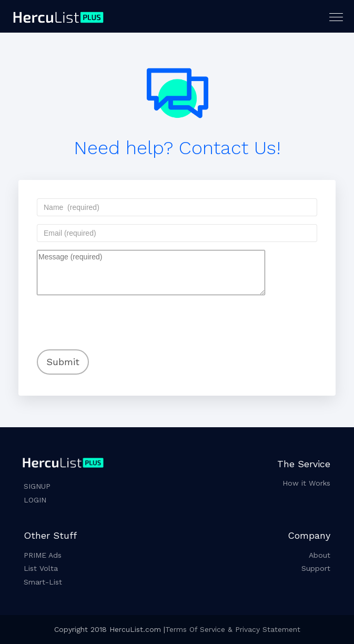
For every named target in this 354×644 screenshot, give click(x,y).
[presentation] (105, 315)
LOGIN (35, 500)
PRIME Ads (43, 555)
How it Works (306, 483)
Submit (63, 362)
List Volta (41, 568)
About (320, 555)
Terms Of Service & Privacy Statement (233, 629)
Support (316, 568)
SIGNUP (37, 486)
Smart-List (43, 582)
